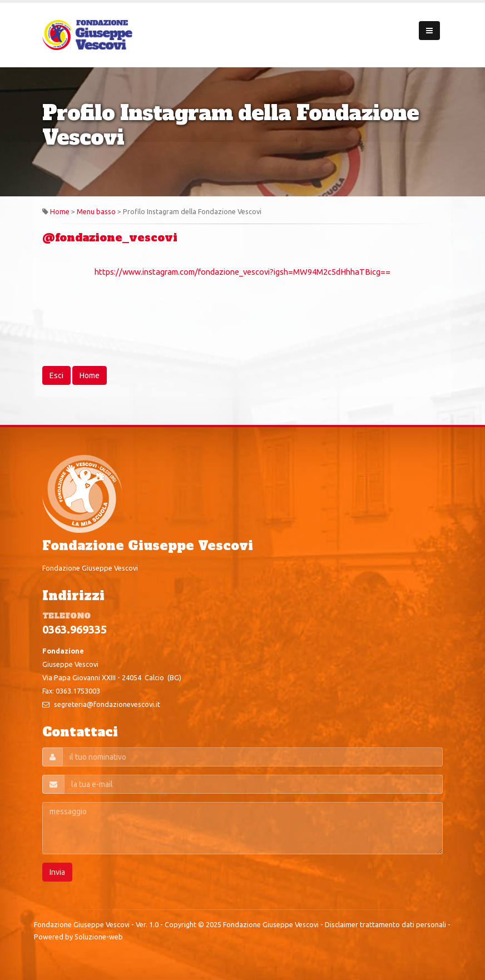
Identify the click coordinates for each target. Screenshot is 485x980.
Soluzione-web (99, 937)
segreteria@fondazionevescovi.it (107, 704)
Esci (56, 375)
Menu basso (96, 211)
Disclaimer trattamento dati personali (385, 924)
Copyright (180, 924)
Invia (57, 872)
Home (60, 211)
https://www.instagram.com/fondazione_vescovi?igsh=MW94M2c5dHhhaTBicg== (242, 272)
